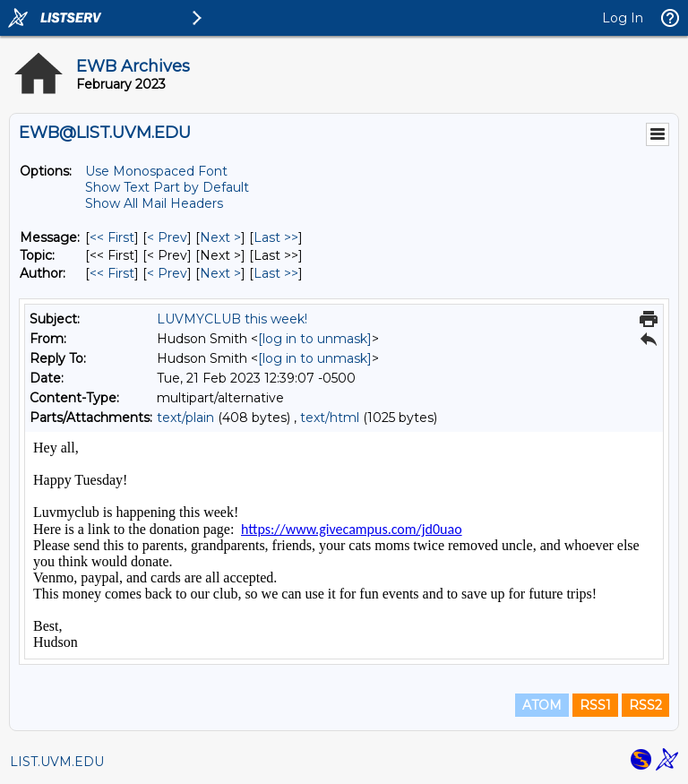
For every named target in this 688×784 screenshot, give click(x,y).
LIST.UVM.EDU (57, 762)
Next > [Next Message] (220, 237)
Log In (623, 18)
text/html (330, 418)
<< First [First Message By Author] (112, 273)
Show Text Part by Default (167, 187)
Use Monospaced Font (156, 171)
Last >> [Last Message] (276, 237)
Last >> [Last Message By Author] (276, 273)
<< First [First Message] (112, 237)
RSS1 (595, 705)
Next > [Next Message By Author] (220, 273)
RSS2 (645, 705)
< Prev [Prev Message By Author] (167, 273)
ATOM (542, 705)
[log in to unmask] (315, 339)
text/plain (185, 418)
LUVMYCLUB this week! (232, 319)
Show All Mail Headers (154, 203)
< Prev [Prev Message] (167, 237)
